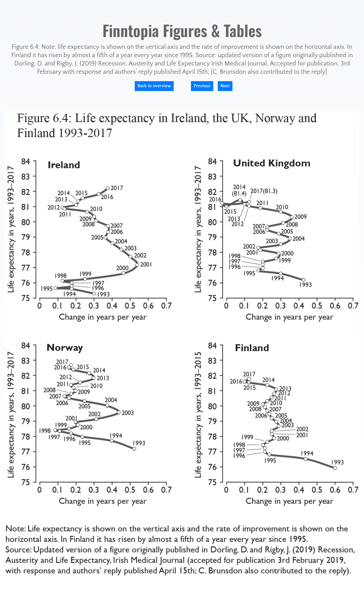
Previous (202, 86)
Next (225, 86)
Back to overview (154, 86)
